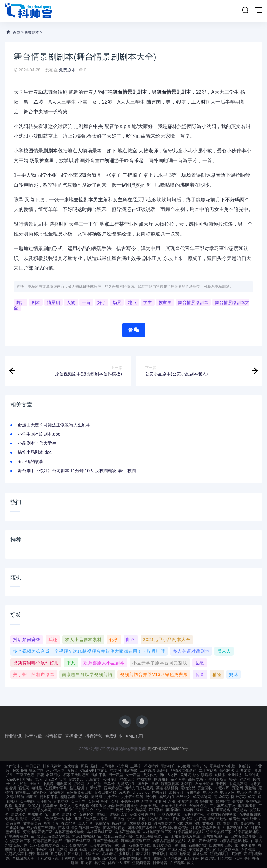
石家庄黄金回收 (79, 793)
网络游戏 (208, 859)
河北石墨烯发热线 (205, 828)
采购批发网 (238, 784)
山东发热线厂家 (215, 837)
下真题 (48, 784)
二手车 (136, 766)
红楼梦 (160, 850)
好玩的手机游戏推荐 (222, 850)
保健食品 (26, 850)
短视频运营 (141, 863)
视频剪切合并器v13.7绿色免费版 (154, 674)
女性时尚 (44, 801)
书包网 (221, 784)
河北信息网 (55, 771)
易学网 (151, 797)
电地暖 (37, 788)
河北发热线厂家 (235, 828)
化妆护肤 (61, 801)
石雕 (115, 801)
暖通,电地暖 (116, 850)
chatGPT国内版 (20, 779)
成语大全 (92, 854)
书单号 (109, 784)
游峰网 (79, 784)
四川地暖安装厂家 (224, 845)
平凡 (71, 663)
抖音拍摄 (53, 736)
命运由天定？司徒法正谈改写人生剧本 (54, 425)
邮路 (131, 640)
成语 (210, 810)
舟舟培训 (58, 854)
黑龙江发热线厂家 (86, 837)
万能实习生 (126, 784)
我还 (53, 640)
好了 (102, 302)
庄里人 (35, 784)
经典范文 (244, 771)
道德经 (102, 815)
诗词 (73, 850)
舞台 (21, 302)
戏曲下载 (99, 775)
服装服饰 (20, 771)
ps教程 (124, 793)
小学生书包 (136, 819)
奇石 (256, 859)
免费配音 (102, 823)
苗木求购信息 (114, 828)
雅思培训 (77, 788)
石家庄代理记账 (76, 775)
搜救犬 (72, 771)
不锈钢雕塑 (130, 801)
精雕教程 (68, 797)
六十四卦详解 (132, 797)
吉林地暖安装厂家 (157, 832)
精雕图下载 (49, 797)
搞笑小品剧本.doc (35, 452)
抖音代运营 (52, 766)
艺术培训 (75, 854)
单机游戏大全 (23, 859)
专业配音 (250, 819)
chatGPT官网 (55, 779)
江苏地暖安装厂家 (104, 845)
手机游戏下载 (48, 859)
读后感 (207, 775)
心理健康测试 (250, 815)
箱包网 (24, 788)
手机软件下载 (72, 859)
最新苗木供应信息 (86, 828)
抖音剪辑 (33, 736)
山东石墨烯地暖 (243, 837)
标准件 (187, 784)
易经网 (83, 797)
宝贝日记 (33, 766)
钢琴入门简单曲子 (43, 806)
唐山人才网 (169, 775)
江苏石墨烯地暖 (75, 845)
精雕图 (163, 771)
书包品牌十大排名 (57, 819)
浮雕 (172, 801)
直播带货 (74, 736)
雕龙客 (86, 863)
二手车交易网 (40, 810)
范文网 (123, 766)
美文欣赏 (196, 850)
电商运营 (210, 793)
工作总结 (148, 771)
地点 (132, 302)
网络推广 (168, 766)
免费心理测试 (16, 819)
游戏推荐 (151, 766)
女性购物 (27, 801)
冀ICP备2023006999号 (168, 749)
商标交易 (196, 779)
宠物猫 (251, 788)
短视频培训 (219, 854)
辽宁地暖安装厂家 (20, 837)
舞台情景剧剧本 (193, 302)
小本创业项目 (216, 779)
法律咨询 (252, 775)
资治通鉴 (247, 823)
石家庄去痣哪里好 (123, 806)
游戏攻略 (71, 766)
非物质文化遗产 (184, 771)
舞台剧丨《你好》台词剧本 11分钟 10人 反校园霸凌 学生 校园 (77, 471)
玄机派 (220, 775)
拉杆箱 (200, 819)
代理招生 (107, 766)
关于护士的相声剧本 (34, 674)
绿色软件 (110, 859)
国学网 (143, 784)
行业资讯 (13, 736)
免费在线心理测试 (221, 815)
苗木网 (64, 828)
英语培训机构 (167, 788)
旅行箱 (187, 819)
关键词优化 (189, 775)
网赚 (173, 854)
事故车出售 (247, 806)
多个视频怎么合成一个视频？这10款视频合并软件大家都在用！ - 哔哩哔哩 (89, 651)
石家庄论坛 (204, 784)
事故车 (22, 810)
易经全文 (183, 797)
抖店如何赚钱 (27, 640)
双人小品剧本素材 (83, 640)
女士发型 (133, 775)
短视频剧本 (170, 784)
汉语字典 (156, 810)
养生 (148, 859)
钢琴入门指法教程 (139, 788)
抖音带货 (225, 859)
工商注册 (191, 859)
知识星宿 (64, 784)
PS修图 (184, 766)
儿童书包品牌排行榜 (91, 819)
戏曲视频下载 (140, 823)
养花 (40, 775)
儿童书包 (117, 819)
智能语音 (51, 823)
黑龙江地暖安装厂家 (152, 837)
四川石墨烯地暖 (194, 845)
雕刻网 (160, 801)
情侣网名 (227, 771)
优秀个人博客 (119, 863)
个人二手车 (104, 810)
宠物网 (237, 788)
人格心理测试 (169, 815)
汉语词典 (97, 850)
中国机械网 (177, 850)
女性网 (93, 801)
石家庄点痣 (25, 775)
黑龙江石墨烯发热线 (53, 837)
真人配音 (86, 823)
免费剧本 (32, 32)
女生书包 (172, 819)
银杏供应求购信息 (174, 828)
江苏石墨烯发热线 (45, 845)
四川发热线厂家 (166, 845)
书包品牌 (155, 819)
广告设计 (159, 793)
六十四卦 (112, 797)
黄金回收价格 (105, 793)
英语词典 (173, 810)
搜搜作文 (150, 775)
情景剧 (53, 302)
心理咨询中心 (194, 815)
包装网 (185, 854)
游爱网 (245, 779)
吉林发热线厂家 (99, 832)
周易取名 (18, 815)
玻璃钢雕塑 (204, 801)
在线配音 (68, 823)
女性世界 (78, 801)
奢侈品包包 (218, 819)
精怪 (217, 674)
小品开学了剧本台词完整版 (160, 663)
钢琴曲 (20, 806)
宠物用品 (23, 793)
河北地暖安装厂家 (38, 832)
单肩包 (234, 819)
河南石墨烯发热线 (48, 841)
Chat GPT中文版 (94, 771)
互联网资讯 (172, 859)
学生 (148, 302)
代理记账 (242, 859)
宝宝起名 (200, 766)
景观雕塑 (223, 801)
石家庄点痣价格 (174, 806)
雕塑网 (147, 801)
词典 (200, 810)
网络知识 (161, 779)
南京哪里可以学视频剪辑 (87, 674)
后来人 (224, 651)
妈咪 (234, 674)
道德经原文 (119, 815)
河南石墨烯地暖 (105, 841)
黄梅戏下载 (211, 823)
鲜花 (252, 797)
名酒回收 (53, 775)
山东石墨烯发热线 (185, 837)
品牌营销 (178, 779)
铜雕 (105, 801)
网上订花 (238, 797)
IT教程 (236, 854)
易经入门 (166, 797)
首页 (16, 32)
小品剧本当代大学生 (37, 443)
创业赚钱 (93, 859)
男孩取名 (35, 815)
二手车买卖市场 (222, 806)
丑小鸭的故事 (31, 461)
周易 (84, 766)
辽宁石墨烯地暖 (247, 832)
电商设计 (245, 766)
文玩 (38, 779)
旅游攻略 (131, 771)
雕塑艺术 (185, 801)
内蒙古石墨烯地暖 (234, 841)
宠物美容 (57, 793)
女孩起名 (86, 815)
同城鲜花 (221, 797)
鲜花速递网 (202, 797)
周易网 (97, 797)
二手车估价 (208, 771)
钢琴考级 (99, 806)
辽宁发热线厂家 (219, 832)
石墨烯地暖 (113, 788)
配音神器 (119, 823)
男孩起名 (240, 810)
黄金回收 (205, 788)
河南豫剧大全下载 (168, 823)
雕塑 (75, 863)
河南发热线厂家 (77, 841)
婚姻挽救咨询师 (143, 815)
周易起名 (69, 815)
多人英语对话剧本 (191, 651)
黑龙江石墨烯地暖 (118, 837)
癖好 (233, 779)
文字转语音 (32, 823)
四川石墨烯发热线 (136, 845)
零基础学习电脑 (222, 766)
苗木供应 (200, 854)
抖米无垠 (127, 779)
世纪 (199, 663)
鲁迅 (155, 784)
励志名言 (76, 779)
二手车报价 (63, 810)
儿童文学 (93, 779)
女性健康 (248, 850)
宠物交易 (188, 788)
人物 (71, 302)
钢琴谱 (238, 801)
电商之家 (227, 793)
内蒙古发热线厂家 (203, 841)
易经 (94, 766)
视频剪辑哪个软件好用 (36, 663)
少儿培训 (126, 854)
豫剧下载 (230, 823)
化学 (114, 640)
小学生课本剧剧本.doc (39, 434)
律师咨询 (36, 771)
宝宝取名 (52, 815)
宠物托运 (40, 793)
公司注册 (110, 779)
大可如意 (20, 784)
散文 (191, 863)
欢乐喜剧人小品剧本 (104, 663)
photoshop (141, 793)
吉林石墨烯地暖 (127, 832)
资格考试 (109, 854)
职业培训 (160, 854)
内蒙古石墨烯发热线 (169, 841)
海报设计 (176, 793)
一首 (86, 302)
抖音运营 (94, 736)
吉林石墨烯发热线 (69, 832)
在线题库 (177, 863)
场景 (117, 302)
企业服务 (235, 775)
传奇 (200, 674)
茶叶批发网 (58, 850)
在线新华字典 (56, 788)
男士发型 (116, 775)
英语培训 (143, 854)
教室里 (165, 302)
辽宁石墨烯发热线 (189, 832)
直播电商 (193, 793)
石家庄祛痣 (149, 806)
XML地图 (134, 736)
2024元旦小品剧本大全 (167, 640)
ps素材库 (94, 788)
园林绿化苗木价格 (142, 828)
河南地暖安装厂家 (135, 841)
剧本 (36, 302)
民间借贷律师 (130, 859)
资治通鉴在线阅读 (41, 828)
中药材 (41, 850)
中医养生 (248, 845)
